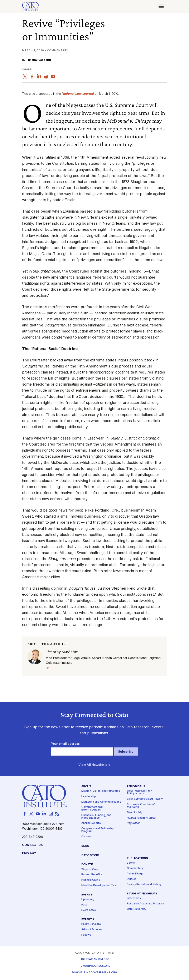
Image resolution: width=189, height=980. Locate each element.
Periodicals (136, 786)
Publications (137, 858)
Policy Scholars (91, 924)
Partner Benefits (92, 875)
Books (131, 863)
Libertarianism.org (95, 959)
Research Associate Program (146, 904)
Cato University (137, 909)
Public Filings (135, 874)
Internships (134, 898)
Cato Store (90, 855)
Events (87, 895)
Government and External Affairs (92, 809)
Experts (88, 920)
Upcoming (88, 900)
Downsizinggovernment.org (94, 973)
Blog (85, 846)
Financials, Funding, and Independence (96, 817)
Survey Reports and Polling (144, 885)
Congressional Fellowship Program (98, 830)
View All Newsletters (95, 765)
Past (84, 905)
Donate (87, 865)
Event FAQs (89, 910)
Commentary (135, 868)
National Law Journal (78, 94)
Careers (87, 837)
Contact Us (32, 845)
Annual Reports (91, 823)
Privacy (29, 853)
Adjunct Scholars (92, 930)
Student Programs (142, 894)
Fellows (86, 935)
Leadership (89, 796)
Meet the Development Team (100, 886)
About (86, 786)
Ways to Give (90, 869)
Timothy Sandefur (38, 60)
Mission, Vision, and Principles (101, 791)
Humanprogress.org (94, 966)
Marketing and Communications (101, 802)
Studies (132, 879)
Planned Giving (91, 880)
